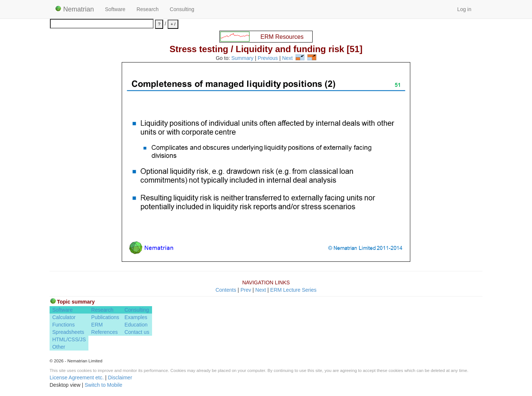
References (105, 332)
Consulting (182, 9)
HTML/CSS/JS (69, 339)
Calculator (64, 317)
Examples (136, 317)
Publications (105, 317)
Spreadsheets (68, 332)
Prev (246, 290)
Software (115, 9)
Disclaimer (120, 378)
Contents (226, 290)
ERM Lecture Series (293, 290)
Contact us (137, 332)
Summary (242, 58)
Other (59, 347)
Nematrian (75, 9)
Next (287, 58)
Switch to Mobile (104, 385)
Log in (464, 9)
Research (148, 9)
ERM (97, 325)
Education (136, 325)
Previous (268, 58)
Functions (63, 325)
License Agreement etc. (77, 378)
